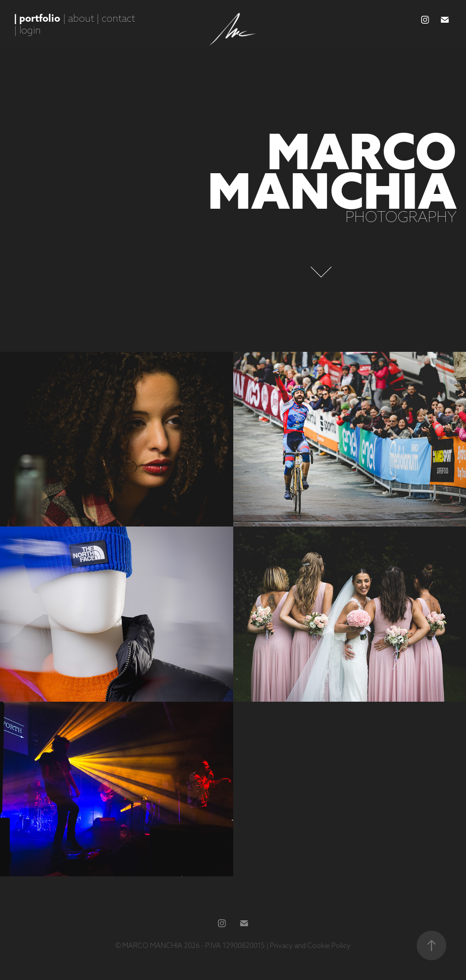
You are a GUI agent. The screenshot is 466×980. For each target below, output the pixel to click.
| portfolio (37, 18)
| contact (116, 18)
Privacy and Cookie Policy (310, 945)
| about (78, 18)
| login (27, 30)
